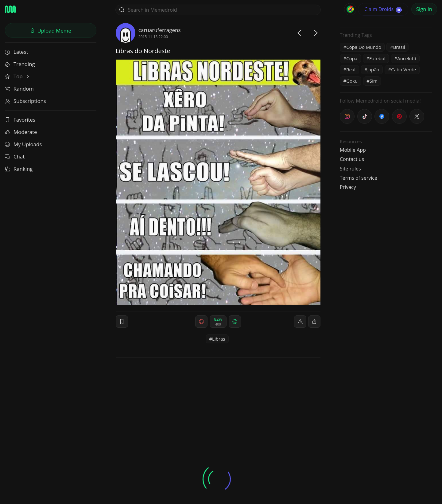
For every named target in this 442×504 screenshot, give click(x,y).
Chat (15, 156)
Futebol (377, 58)
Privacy (348, 187)
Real (351, 69)
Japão (373, 69)
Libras (219, 339)
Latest (16, 52)
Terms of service (359, 178)
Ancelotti (407, 58)
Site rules (350, 169)
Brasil (399, 47)
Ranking (19, 169)
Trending (20, 64)
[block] (314, 322)
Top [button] (18, 76)
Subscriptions (25, 101)
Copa (352, 58)
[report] (300, 322)
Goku (352, 81)
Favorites (20, 120)
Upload (51, 31)
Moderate (21, 132)
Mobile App (353, 150)
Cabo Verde (403, 69)
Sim (374, 81)
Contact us (352, 159)
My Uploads (23, 144)
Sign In (424, 9)
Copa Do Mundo (364, 47)
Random (19, 89)
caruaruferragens (160, 30)
